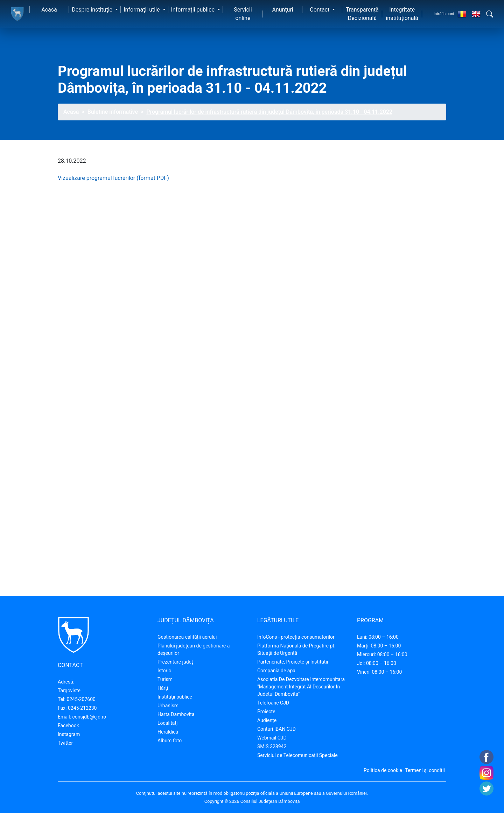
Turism (165, 679)
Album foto (170, 741)
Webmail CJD (272, 738)
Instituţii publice (175, 697)
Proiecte (266, 712)
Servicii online (243, 14)
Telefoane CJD (273, 703)
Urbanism (168, 706)
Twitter (65, 743)
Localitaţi (167, 723)
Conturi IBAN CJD (276, 729)
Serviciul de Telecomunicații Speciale (297, 755)
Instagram (69, 734)
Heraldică (168, 732)
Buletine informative (113, 112)
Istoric (164, 671)
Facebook (68, 726)
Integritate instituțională (402, 14)
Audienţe (267, 720)
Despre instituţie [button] (93, 10)
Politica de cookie (383, 770)
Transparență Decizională (362, 14)
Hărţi (163, 688)
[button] (490, 14)
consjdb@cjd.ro (89, 717)
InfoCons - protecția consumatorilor (296, 637)
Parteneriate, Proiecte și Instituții (293, 662)
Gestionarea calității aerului (187, 637)
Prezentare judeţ (175, 662)
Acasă (49, 10)
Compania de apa (276, 671)
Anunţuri (282, 10)
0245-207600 (81, 699)
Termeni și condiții (425, 770)
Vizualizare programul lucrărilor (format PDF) (113, 178)
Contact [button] (320, 10)
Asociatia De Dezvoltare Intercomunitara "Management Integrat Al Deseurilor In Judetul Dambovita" (301, 687)
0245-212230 (82, 708)
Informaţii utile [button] (142, 10)
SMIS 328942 (272, 747)
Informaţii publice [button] (194, 10)
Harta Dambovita (176, 714)
